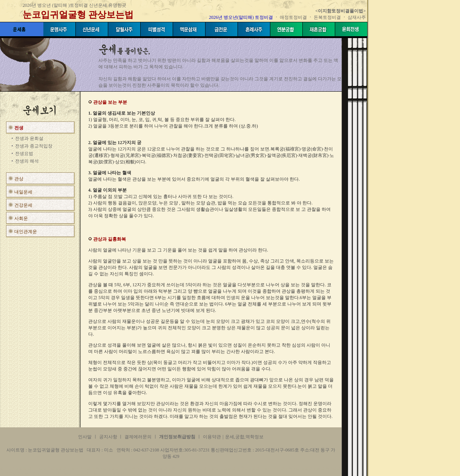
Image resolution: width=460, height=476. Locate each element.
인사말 (85, 437)
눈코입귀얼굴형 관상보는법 (78, 15)
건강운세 (23, 205)
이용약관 (212, 437)
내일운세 (23, 192)
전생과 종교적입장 (34, 146)
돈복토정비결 (327, 17)
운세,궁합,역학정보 (244, 437)
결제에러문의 (138, 437)
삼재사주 (357, 17)
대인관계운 (26, 232)
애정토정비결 (294, 17)
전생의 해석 (27, 161)
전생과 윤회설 (29, 138)
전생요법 (24, 154)
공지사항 (109, 437)
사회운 (21, 218)
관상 (19, 179)
